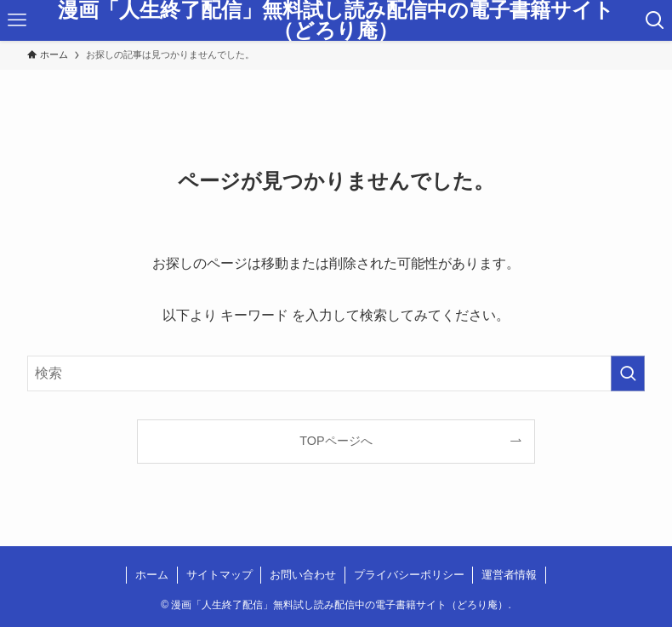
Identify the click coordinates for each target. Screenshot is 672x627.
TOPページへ (336, 441)
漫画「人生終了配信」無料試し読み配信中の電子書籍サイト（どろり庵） (336, 20)
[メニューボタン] (17, 20)
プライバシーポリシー (409, 575)
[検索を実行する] (628, 373)
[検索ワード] (336, 373)
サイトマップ (219, 575)
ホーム (152, 575)
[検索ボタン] (655, 20)
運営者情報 (509, 575)
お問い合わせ (303, 575)
